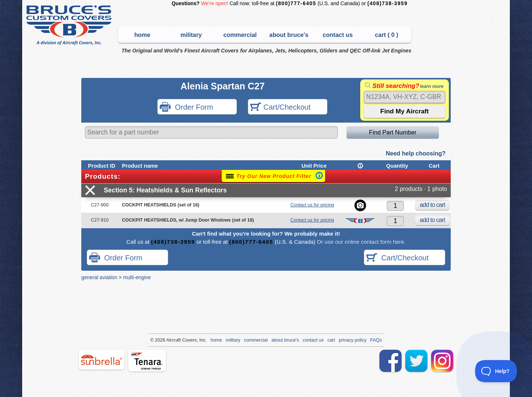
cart (331, 340)
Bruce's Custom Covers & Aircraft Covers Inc (70, 25)
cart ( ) (387, 35)
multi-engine (137, 277)
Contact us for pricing (312, 205)
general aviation (99, 277)
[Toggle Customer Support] (496, 371)
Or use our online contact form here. (361, 242)
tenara (147, 361)
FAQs (376, 340)
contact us (337, 35)
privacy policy (353, 340)
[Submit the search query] (405, 111)
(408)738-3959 (387, 4)
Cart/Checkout (280, 108)
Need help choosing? (416, 153)
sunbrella (102, 360)
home (142, 35)
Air (169, 340)
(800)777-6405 (296, 4)
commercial (240, 35)
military (191, 35)
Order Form (186, 108)
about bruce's (289, 35)
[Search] (405, 97)
